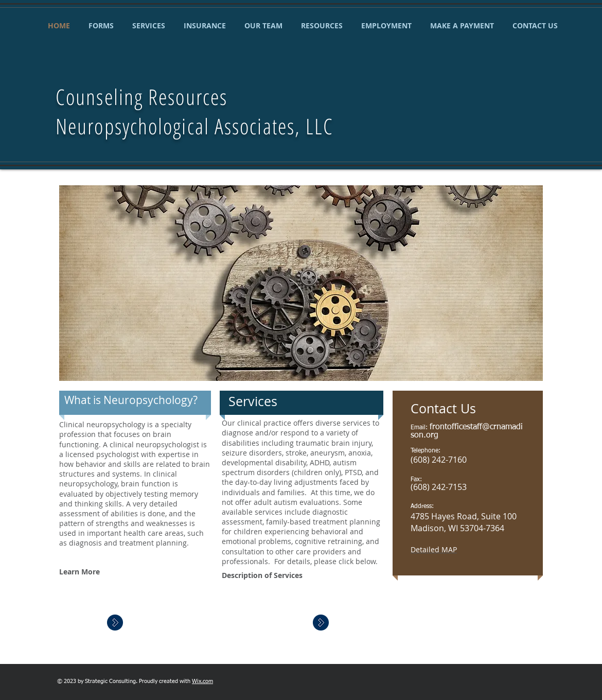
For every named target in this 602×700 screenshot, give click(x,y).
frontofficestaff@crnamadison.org (467, 431)
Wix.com (202, 681)
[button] (301, 283)
